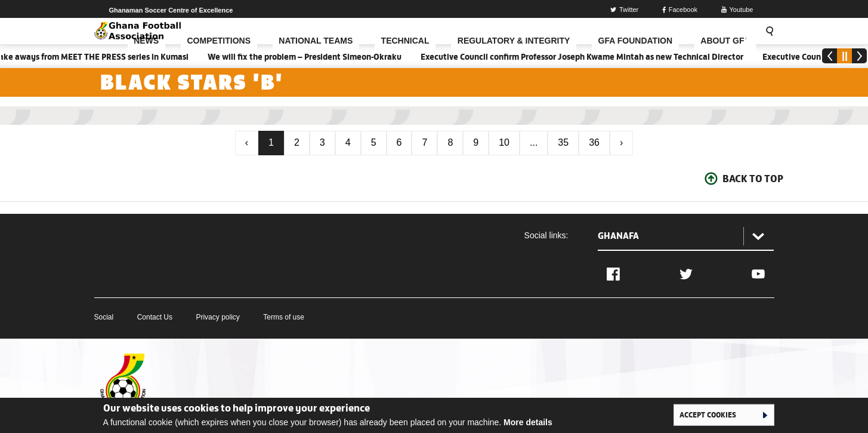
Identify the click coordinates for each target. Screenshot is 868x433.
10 (504, 142)
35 (563, 142)
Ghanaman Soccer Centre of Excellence (171, 10)
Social (104, 317)
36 (594, 142)
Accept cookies (708, 414)
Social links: (546, 235)
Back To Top (753, 179)
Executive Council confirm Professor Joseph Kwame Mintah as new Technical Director (586, 57)
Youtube (737, 10)
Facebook (680, 10)
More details (528, 422)
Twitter (624, 10)
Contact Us (155, 317)
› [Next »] (621, 142)
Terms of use (284, 317)
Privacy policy (217, 317)
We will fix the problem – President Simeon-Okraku (308, 57)
